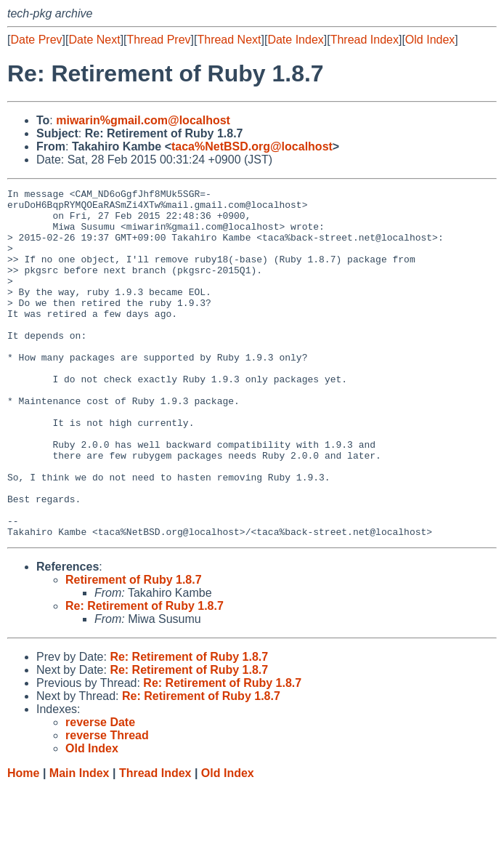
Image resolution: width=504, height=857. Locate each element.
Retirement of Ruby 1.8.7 (134, 649)
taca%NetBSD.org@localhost (252, 146)
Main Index (80, 843)
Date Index (295, 40)
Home (23, 843)
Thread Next (229, 40)
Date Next (94, 40)
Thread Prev (159, 40)
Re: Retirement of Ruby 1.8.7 (145, 676)
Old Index (430, 40)
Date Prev (36, 40)
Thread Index (365, 40)
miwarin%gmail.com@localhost (143, 120)
